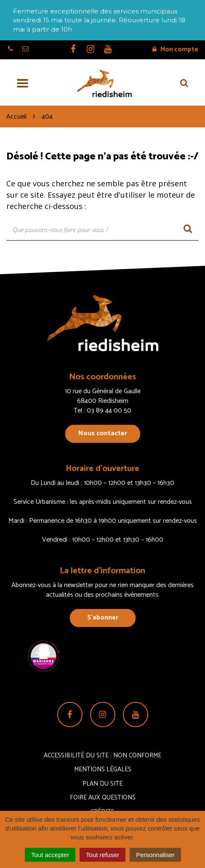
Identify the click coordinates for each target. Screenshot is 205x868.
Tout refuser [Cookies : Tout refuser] (102, 855)
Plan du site (102, 784)
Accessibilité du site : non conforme (102, 756)
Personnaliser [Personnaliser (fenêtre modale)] (155, 855)
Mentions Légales (103, 769)
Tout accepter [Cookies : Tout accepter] (50, 855)
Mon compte (175, 49)
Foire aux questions (103, 798)
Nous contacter (103, 433)
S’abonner (103, 618)
